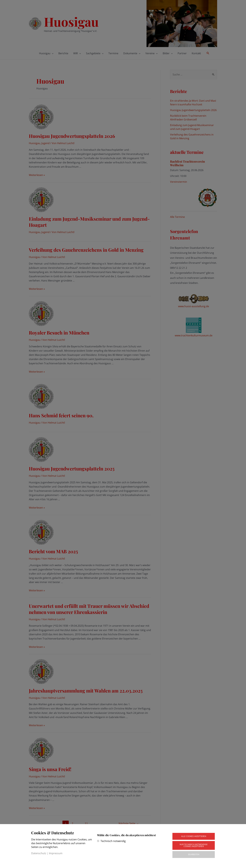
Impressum (56, 853)
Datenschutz (39, 853)
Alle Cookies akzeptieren (194, 836)
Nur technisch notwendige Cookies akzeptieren (194, 845)
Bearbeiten (194, 854)
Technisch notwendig (113, 841)
